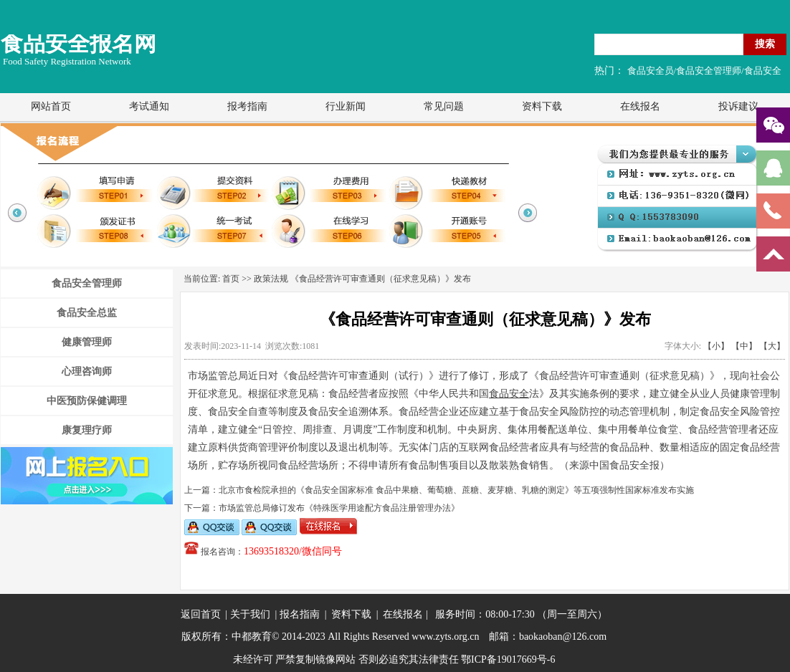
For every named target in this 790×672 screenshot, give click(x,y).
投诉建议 (738, 106)
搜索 (765, 44)
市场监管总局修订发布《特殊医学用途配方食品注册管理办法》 (339, 508)
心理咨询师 (87, 371)
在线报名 (640, 106)
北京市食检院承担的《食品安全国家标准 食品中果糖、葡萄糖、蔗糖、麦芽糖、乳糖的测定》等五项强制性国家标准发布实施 (456, 490)
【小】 (716, 346)
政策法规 (271, 279)
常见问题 (444, 106)
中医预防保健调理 (87, 401)
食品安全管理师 (87, 283)
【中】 (744, 346)
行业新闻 (346, 106)
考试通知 (149, 106)
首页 (231, 279)
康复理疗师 (87, 430)
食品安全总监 (87, 313)
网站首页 (51, 106)
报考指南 (247, 106)
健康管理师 (87, 342)
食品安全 (509, 394)
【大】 (772, 346)
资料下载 (542, 106)
